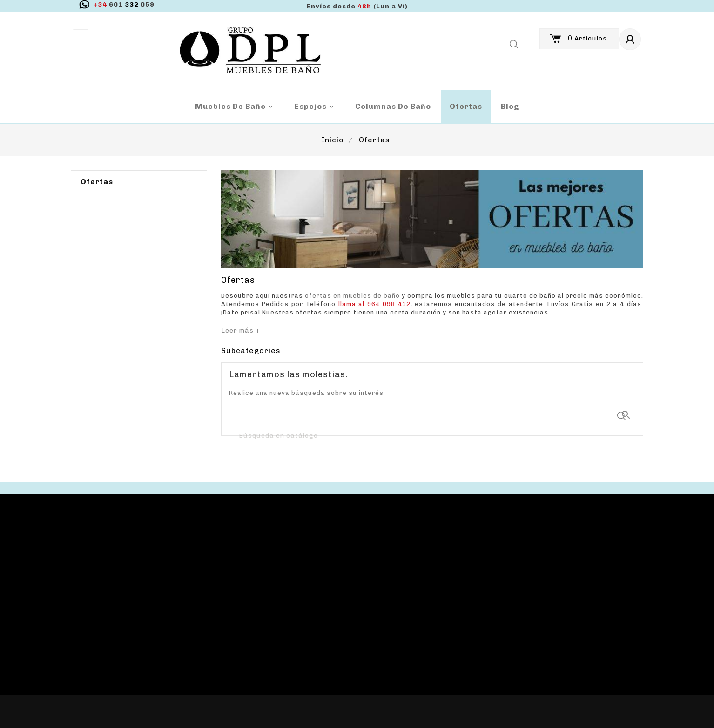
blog (510, 106)
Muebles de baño (235, 107)
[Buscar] (432, 436)
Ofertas (466, 106)
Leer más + (241, 331)
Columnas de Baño (393, 106)
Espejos (315, 107)
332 (124, 4)
